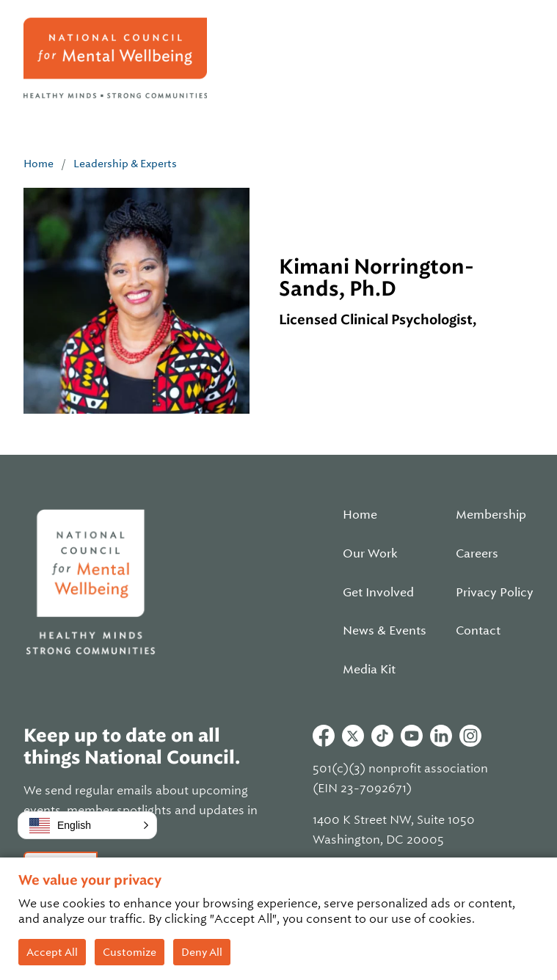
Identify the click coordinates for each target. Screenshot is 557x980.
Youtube (412, 736)
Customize (130, 952)
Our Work (370, 554)
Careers (477, 554)
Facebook (324, 736)
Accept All (52, 952)
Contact (478, 631)
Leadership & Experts (125, 164)
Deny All (202, 952)
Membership (491, 515)
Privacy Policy (495, 593)
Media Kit (369, 670)
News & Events (385, 631)
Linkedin (441, 736)
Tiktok (382, 736)
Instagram (470, 736)
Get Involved (378, 593)
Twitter (353, 736)
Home (39, 164)
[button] (87, 825)
